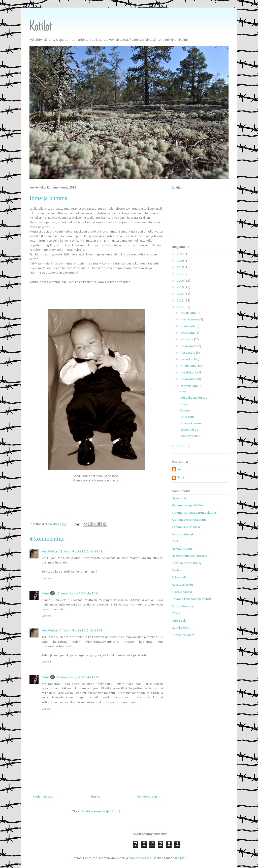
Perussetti (187, 417)
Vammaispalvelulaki (186, 527)
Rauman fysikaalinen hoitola (192, 599)
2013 (181, 301)
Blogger (180, 858)
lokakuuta (188, 326)
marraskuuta (190, 319)
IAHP (175, 541)
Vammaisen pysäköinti (188, 505)
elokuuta (187, 339)
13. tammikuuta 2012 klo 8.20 (77, 594)
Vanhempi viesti (148, 797)
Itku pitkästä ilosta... (194, 398)
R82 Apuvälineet (183, 635)
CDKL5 (176, 613)
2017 (181, 274)
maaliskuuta (190, 373)
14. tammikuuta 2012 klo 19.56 (78, 677)
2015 (181, 287)
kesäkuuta (188, 353)
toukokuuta (189, 359)
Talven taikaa (189, 430)
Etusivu (96, 797)
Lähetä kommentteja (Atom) (100, 812)
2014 (181, 294)
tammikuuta (190, 386)
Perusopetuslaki (183, 534)
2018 (181, 267)
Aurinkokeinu (181, 628)
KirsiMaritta (50, 552)
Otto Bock (179, 621)
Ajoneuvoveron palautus (189, 520)
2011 (181, 446)
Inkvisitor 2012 (190, 436)
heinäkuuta (189, 346)
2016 (181, 281)
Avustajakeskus (183, 585)
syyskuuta (188, 333)
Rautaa (185, 411)
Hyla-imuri (179, 498)
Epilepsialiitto (181, 577)
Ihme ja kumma (191, 423)
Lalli (180, 469)
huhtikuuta (189, 366)
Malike (176, 570)
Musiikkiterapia (182, 606)
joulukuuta (189, 313)
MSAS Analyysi (182, 592)
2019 (181, 261)
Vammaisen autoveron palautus (194, 513)
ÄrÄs (183, 391)
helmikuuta (189, 379)
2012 (181, 307)
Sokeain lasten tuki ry (187, 563)
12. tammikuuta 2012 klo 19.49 (81, 552)
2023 (181, 254)
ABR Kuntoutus (182, 549)
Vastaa (46, 578)
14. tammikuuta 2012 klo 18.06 (81, 631)
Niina (45, 594)
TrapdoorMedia (140, 858)
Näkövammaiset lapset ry (190, 556)
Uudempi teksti (44, 797)
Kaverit (185, 404)
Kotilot (41, 27)
